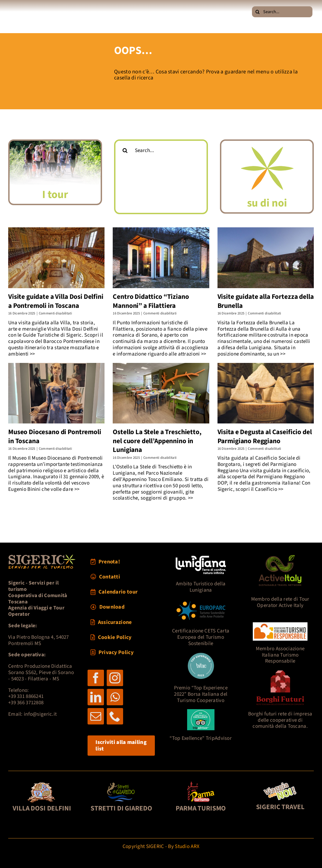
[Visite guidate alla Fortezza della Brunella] (266, 258)
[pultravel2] (280, 783)
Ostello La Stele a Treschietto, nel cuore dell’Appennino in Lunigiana (157, 441)
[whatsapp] (115, 697)
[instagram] (115, 678)
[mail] (96, 716)
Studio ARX (187, 846)
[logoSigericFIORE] (267, 143)
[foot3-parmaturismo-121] (201, 783)
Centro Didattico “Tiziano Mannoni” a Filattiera (151, 301)
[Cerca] (257, 12)
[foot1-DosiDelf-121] (42, 783)
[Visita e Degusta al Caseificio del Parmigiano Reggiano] (266, 393)
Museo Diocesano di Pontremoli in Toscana (55, 436)
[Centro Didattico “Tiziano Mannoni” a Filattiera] (161, 258)
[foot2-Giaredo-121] (121, 783)
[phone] (115, 716)
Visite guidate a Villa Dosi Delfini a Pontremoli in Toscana (56, 301)
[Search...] (282, 12)
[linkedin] (96, 697)
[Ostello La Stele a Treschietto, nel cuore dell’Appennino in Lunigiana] (161, 393)
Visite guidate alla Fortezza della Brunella (266, 301)
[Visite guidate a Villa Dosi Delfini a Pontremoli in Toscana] (56, 258)
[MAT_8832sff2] (55, 143)
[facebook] (96, 678)
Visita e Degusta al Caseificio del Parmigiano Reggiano (265, 436)
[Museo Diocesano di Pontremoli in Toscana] (56, 393)
